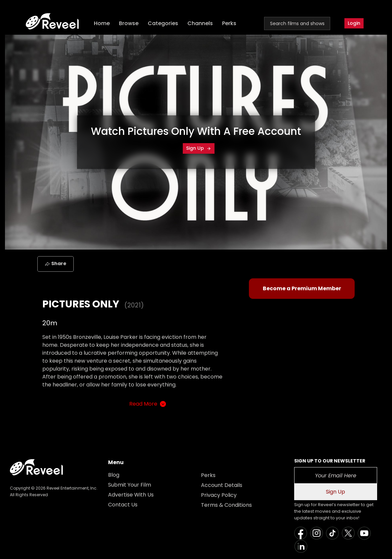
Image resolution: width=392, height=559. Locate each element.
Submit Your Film (130, 485)
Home (102, 23)
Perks (229, 23)
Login (354, 23)
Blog (114, 475)
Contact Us (123, 505)
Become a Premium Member (302, 288)
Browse (129, 23)
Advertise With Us (131, 495)
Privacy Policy (219, 495)
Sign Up (199, 148)
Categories (163, 23)
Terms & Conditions (226, 505)
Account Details (222, 485)
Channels (200, 23)
